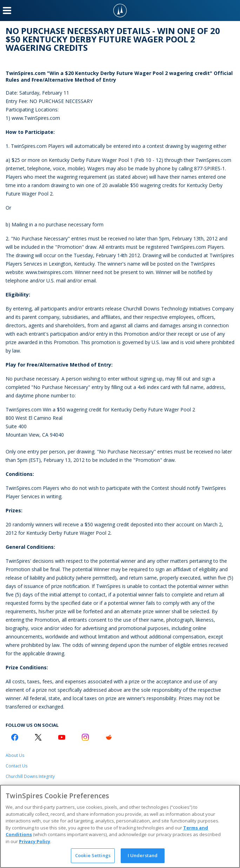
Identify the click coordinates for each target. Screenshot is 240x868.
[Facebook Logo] (15, 737)
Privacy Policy (35, 841)
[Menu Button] (7, 11)
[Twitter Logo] (38, 737)
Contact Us (16, 766)
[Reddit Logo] (109, 737)
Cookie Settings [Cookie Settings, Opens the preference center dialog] (93, 855)
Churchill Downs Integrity (30, 776)
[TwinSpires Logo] (120, 11)
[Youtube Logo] (62, 737)
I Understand (143, 855)
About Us (15, 755)
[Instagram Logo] (85, 737)
